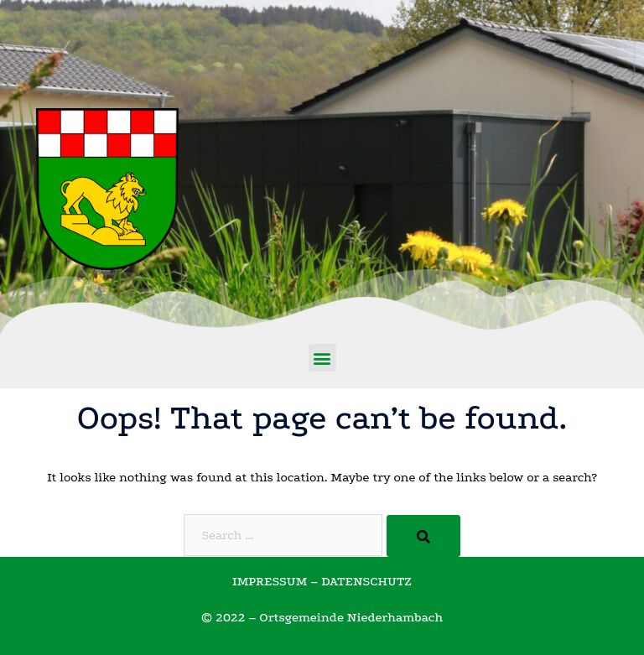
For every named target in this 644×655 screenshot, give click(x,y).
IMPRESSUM (270, 581)
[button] (322, 358)
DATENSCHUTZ (366, 581)
